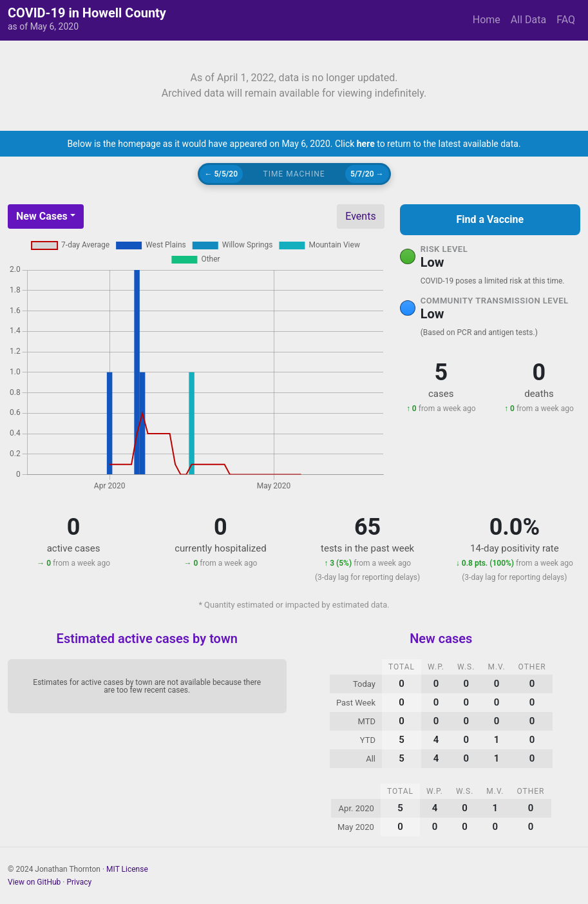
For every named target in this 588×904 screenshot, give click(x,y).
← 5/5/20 (222, 174)
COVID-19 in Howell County (87, 13)
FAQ (566, 20)
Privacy (79, 882)
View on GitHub (34, 882)
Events (360, 216)
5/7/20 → (367, 174)
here (366, 144)
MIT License (127, 869)
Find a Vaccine (490, 219)
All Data (528, 20)
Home (487, 20)
